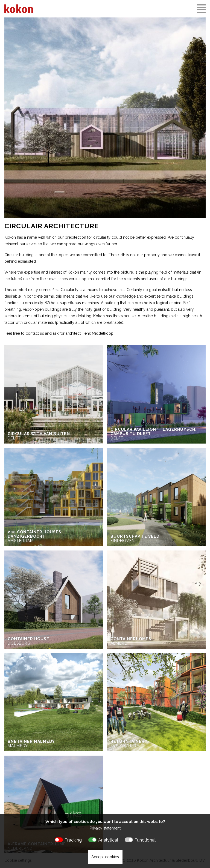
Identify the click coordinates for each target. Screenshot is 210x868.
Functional (145, 840)
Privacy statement (105, 828)
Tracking (73, 840)
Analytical (108, 840)
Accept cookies (105, 857)
